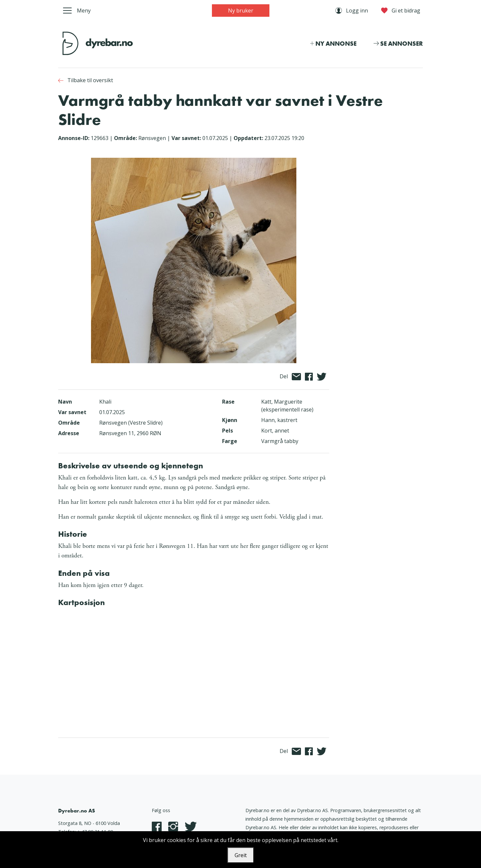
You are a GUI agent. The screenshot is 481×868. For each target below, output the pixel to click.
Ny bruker (241, 11)
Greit (241, 855)
